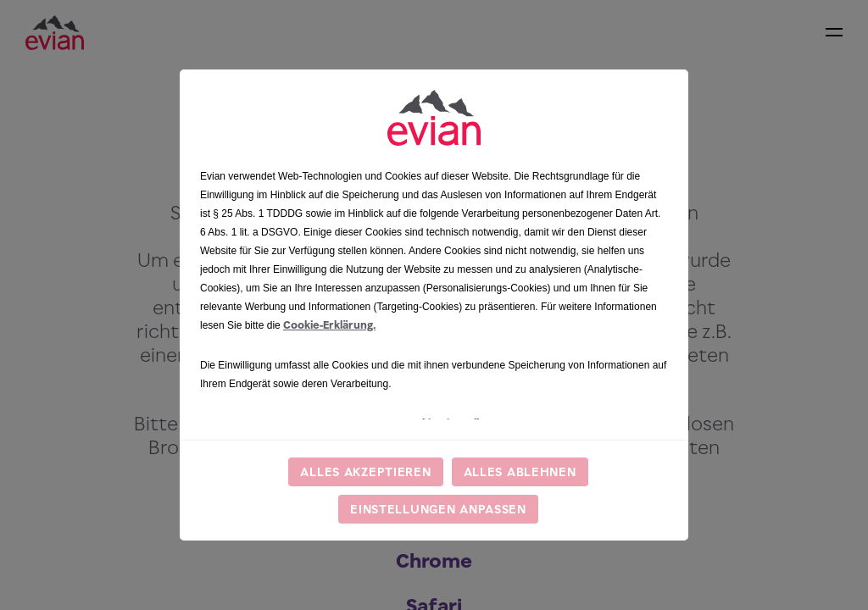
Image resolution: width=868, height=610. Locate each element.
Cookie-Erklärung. (329, 325)
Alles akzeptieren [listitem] (365, 471)
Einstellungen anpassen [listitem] (438, 509)
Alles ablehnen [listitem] (520, 471)
